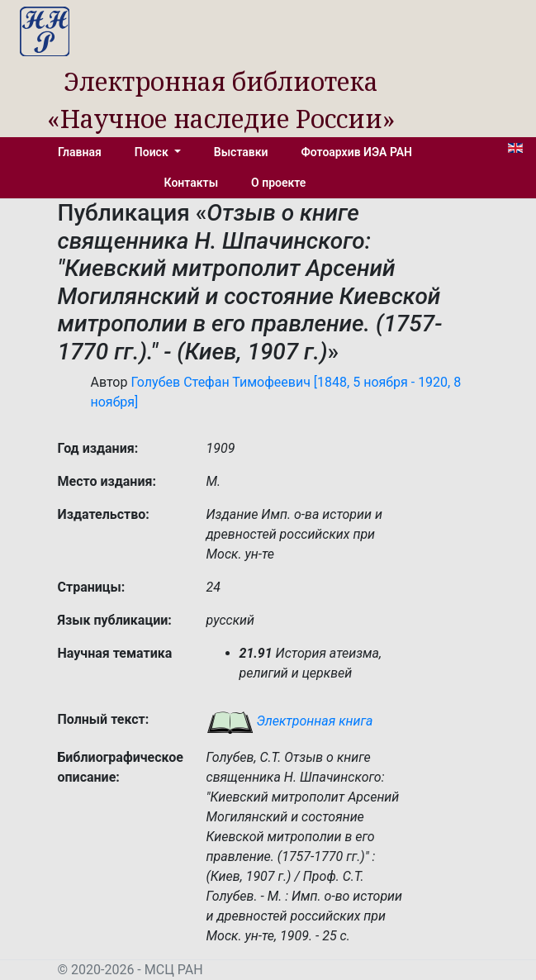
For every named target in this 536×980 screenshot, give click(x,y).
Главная (80, 152)
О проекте (278, 183)
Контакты (191, 183)
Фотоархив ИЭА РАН (357, 152)
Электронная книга (290, 721)
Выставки (241, 152)
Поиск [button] (153, 152)
